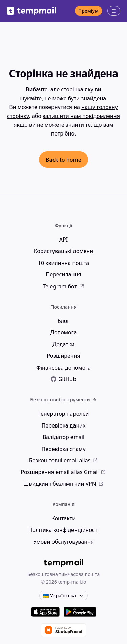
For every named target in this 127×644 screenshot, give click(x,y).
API (63, 240)
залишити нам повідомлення (81, 116)
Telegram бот (63, 286)
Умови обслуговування (63, 542)
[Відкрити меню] (114, 11)
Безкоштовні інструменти (63, 400)
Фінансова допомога (63, 368)
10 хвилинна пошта (63, 263)
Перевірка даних (64, 425)
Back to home (63, 160)
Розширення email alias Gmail (64, 472)
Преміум (88, 11)
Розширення (63, 356)
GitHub (63, 379)
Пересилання (63, 274)
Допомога (63, 332)
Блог (64, 321)
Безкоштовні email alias (64, 460)
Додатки (63, 344)
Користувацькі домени (64, 251)
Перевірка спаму (63, 449)
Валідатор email (63, 437)
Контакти (63, 518)
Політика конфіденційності (64, 530)
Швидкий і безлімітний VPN (63, 484)
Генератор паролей (63, 414)
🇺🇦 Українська (63, 595)
